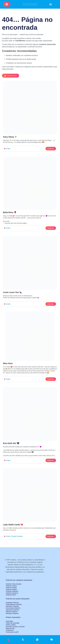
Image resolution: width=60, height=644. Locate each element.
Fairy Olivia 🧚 (10, 137)
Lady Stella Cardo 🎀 (13, 525)
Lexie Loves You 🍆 (12, 292)
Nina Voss (8, 363)
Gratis (8, 149)
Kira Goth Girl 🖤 (11, 443)
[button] (51, 4)
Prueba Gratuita (17, 536)
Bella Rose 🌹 (10, 212)
